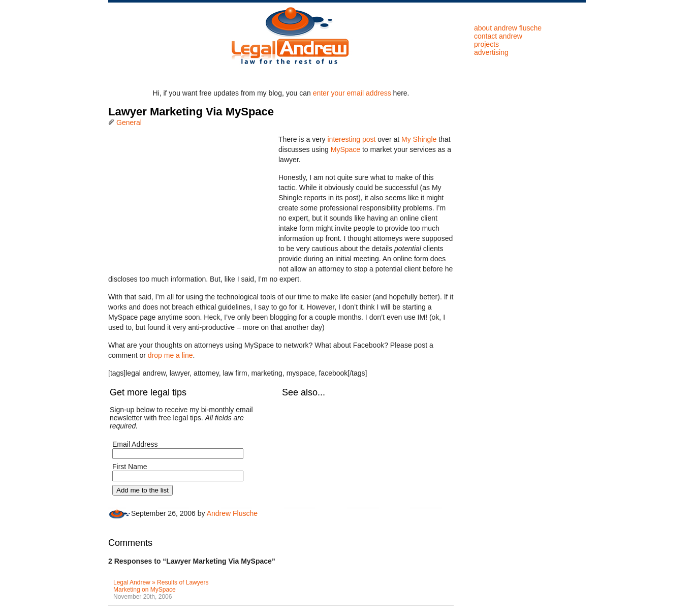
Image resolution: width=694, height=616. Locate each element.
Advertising (491, 52)
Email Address (135, 444)
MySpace (345, 149)
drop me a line (170, 355)
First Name (130, 467)
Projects (486, 44)
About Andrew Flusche (508, 28)
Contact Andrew (498, 36)
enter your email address (352, 93)
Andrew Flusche (232, 513)
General (129, 122)
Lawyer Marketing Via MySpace (191, 112)
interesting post (351, 139)
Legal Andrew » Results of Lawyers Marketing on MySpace (161, 586)
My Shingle (419, 139)
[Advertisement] (184, 198)
